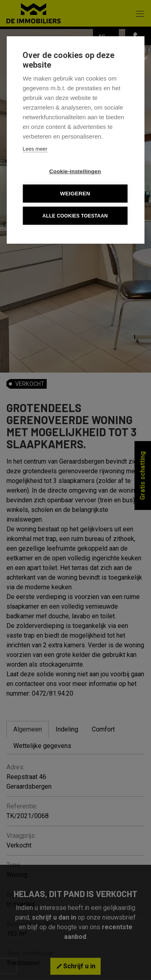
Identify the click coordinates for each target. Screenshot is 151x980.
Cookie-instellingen (75, 171)
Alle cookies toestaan (75, 216)
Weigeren (75, 194)
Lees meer (35, 149)
